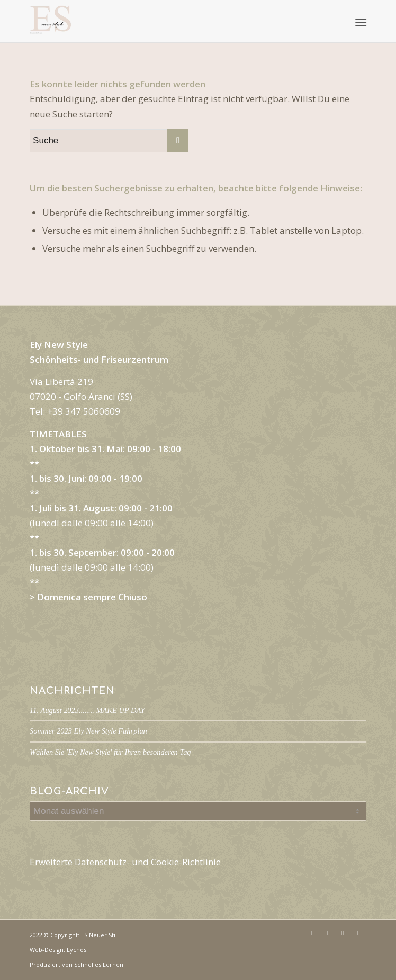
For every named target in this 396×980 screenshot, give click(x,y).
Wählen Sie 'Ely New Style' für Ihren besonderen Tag (110, 752)
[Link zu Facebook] (311, 933)
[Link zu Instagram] (327, 933)
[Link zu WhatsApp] (358, 933)
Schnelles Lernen (99, 964)
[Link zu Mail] (343, 933)
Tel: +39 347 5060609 (75, 411)
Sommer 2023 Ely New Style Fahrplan (88, 731)
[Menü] (360, 22)
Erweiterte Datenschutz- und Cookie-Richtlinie (125, 862)
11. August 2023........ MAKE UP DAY (87, 710)
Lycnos (76, 950)
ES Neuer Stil (99, 935)
